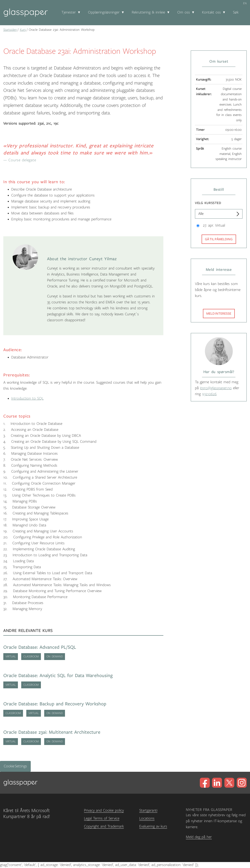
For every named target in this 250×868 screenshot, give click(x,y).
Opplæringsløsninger (104, 12)
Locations (147, 818)
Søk (236, 12)
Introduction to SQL (27, 398)
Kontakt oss (211, 12)
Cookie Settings (15, 766)
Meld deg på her (199, 837)
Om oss (184, 12)
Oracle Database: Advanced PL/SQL (40, 647)
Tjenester (69, 12)
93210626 (209, 394)
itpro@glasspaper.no (216, 388)
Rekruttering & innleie (148, 12)
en (245, 3)
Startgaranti (148, 810)
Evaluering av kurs (153, 826)
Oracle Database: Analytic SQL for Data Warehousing (58, 676)
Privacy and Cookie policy (104, 810)
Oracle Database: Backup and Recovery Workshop (55, 704)
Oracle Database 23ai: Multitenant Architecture (52, 732)
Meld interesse (219, 314)
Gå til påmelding (219, 239)
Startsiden (10, 30)
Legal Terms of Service (102, 818)
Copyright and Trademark (104, 826)
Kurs (23, 30)
